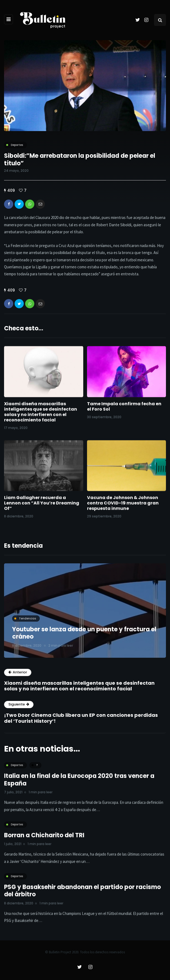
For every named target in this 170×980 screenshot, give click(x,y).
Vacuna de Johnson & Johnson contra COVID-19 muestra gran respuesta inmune (123, 508)
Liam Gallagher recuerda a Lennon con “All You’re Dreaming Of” (42, 508)
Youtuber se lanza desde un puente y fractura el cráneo (84, 633)
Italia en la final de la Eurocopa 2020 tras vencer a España (79, 785)
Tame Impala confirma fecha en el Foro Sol (124, 412)
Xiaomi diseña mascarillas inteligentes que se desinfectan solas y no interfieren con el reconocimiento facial (41, 417)
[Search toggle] (160, 20)
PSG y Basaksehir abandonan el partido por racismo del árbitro (82, 896)
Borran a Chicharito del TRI (44, 841)
